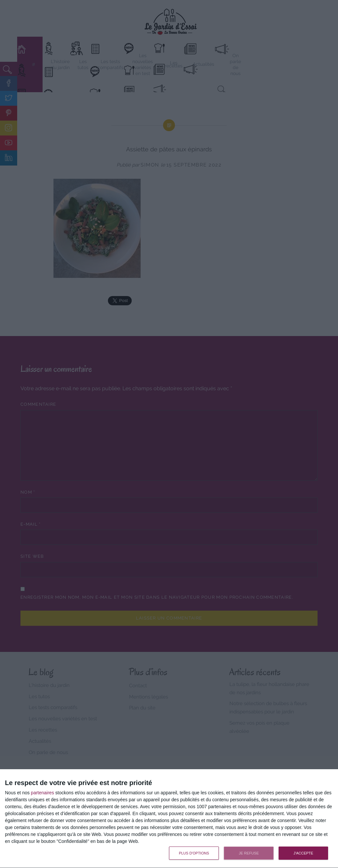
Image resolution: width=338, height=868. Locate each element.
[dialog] (169, 819)
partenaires (43, 793)
